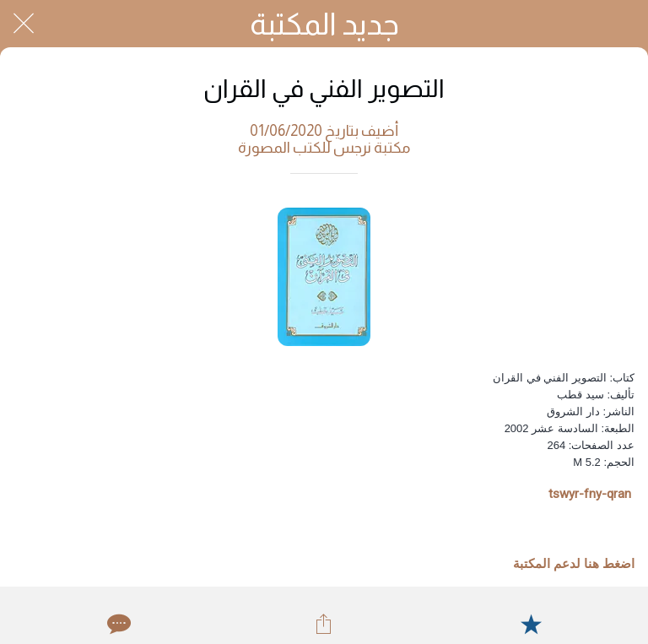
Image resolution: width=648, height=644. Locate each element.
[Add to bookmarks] (531, 624)
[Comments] (117, 624)
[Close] (24, 24)
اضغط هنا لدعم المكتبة (574, 564)
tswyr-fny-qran (590, 494)
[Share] (324, 624)
